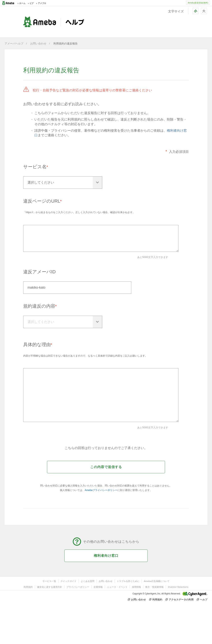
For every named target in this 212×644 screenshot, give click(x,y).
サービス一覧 (49, 581)
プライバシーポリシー (78, 587)
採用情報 (136, 587)
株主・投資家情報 (154, 587)
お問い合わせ (38, 44)
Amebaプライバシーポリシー (101, 490)
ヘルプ (202, 599)
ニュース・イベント (117, 587)
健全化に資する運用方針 (50, 587)
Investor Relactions (178, 587)
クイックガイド (68, 581)
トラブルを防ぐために (128, 581)
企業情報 (98, 587)
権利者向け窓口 (106, 556)
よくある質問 (88, 581)
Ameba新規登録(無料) (198, 3)
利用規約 (28, 587)
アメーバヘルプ (14, 44)
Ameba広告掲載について (157, 581)
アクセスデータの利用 (179, 599)
